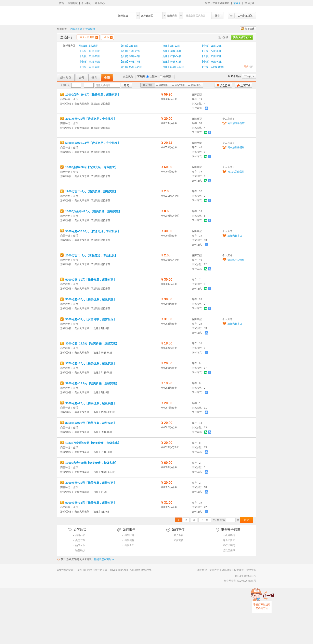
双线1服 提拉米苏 (89, 46)
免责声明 (214, 570)
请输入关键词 (103, 85)
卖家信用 (178, 85)
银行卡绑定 (229, 545)
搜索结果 (90, 29)
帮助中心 (100, 3)
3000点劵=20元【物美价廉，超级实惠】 (88, 403)
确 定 (127, 85)
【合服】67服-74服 (130, 62)
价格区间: (66, 85)
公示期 (165, 76)
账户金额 (179, 535)
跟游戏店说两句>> (104, 559)
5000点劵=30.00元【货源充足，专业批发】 (90, 231)
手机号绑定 (229, 535)
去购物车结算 (242, 16)
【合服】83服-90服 (211, 62)
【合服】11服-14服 (211, 46)
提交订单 (80, 540)
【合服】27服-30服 (211, 51)
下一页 (249, 76)
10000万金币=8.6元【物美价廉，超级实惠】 (91, 211)
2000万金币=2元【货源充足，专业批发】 (89, 255)
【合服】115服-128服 (172, 67)
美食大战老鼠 (89, 37)
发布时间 (162, 85)
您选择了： (68, 37)
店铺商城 (73, 3)
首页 (62, 3)
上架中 (152, 76)
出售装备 (129, 540)
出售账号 (129, 535)
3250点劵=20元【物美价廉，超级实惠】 (88, 423)
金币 (108, 37)
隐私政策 (227, 570)
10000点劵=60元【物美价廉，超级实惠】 (89, 463)
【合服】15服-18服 (89, 51)
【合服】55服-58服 (211, 56)
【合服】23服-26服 (171, 51)
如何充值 (179, 540)
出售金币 (129, 545)
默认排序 (148, 85)
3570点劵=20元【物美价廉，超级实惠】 (88, 363)
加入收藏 (249, 3)
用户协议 (202, 570)
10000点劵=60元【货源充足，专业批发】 (89, 167)
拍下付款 (80, 545)
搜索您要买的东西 (196, 16)
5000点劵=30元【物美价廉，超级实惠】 (88, 280)
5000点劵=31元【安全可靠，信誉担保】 (88, 319)
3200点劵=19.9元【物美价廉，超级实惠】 (89, 383)
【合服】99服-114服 (131, 67)
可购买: (141, 76)
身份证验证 (229, 540)
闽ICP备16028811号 (246, 576)
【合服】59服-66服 (89, 62)
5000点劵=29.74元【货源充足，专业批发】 (90, 143)
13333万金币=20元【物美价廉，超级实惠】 (91, 443)
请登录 (237, 3)
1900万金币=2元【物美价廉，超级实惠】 (89, 191)
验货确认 (80, 550)
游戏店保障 (229, 550)
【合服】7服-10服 (170, 46)
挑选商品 (80, 535)
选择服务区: (70, 46)
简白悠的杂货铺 (236, 123)
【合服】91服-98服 (89, 67)
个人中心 (86, 3)
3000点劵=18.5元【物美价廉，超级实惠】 (89, 343)
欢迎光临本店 (235, 236)
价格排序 (194, 85)
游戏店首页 (76, 29)
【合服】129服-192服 (213, 67)
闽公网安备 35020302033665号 (240, 581)
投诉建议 (239, 570)
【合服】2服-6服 (129, 46)
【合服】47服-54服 (171, 56)
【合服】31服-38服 (89, 56)
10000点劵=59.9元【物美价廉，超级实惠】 (90, 95)
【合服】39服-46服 (130, 56)
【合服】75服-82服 (171, 62)
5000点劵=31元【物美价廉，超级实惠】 (88, 503)
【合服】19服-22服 (130, 51)
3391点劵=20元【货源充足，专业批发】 (88, 119)
